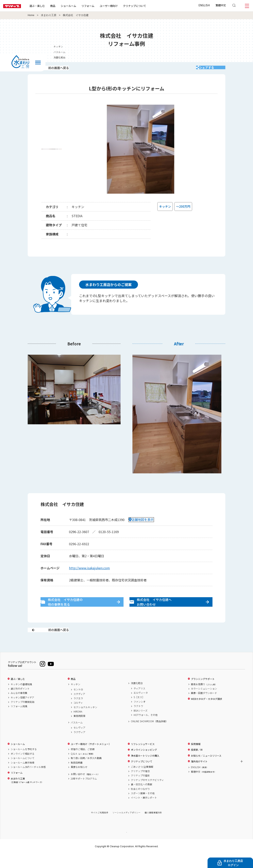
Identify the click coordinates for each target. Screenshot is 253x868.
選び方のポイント (20, 702)
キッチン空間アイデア (22, 711)
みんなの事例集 (19, 707)
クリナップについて (147, 6)
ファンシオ (140, 715)
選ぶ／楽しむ (18, 693)
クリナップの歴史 (140, 789)
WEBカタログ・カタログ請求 (207, 713)
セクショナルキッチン (85, 721)
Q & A (83, 768)
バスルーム (77, 736)
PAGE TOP (126, 846)
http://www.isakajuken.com (89, 573)
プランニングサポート (203, 693)
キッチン (76, 698)
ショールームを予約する (24, 763)
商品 (73, 693)
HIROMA (78, 725)
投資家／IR (197, 764)
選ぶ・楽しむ (50, 6)
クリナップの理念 (140, 785)
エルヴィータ (141, 707)
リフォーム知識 (19, 720)
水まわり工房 (49, 15)
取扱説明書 (77, 776)
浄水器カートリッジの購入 (145, 769)
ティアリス (139, 702)
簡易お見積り (204, 698)
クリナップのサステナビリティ (147, 794)
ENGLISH (204, 5)
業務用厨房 (79, 730)
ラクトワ (138, 720)
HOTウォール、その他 (146, 729)
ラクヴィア (79, 746)
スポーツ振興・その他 (143, 807)
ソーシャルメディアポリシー (126, 827)
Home (31, 15)
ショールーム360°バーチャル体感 (28, 781)
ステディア (79, 708)
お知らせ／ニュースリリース (206, 769)
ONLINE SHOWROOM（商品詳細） (149, 735)
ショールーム (81, 6)
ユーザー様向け (121, 6)
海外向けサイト (199, 775)
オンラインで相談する (23, 768)
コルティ (78, 716)
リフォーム (101, 6)
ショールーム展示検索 (23, 776)
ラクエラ (78, 712)
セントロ (78, 703)
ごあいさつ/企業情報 (142, 781)
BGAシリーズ (141, 724)
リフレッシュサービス (143, 758)
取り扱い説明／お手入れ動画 (86, 772)
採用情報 (196, 758)
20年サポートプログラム (84, 792)
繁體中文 (221, 5)
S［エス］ (139, 711)
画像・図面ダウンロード (204, 707)
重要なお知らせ (79, 781)
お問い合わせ (85, 788)
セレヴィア (79, 741)
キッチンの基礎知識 (21, 698)
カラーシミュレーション (204, 702)
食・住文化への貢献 (142, 798)
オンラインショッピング (144, 764)
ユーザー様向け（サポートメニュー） (91, 758)
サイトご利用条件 (100, 827)
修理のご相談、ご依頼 (83, 763)
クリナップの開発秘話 (23, 716)
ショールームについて (23, 772)
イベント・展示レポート (144, 811)
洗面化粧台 (137, 697)
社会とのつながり (140, 803)
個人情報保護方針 (153, 827)
